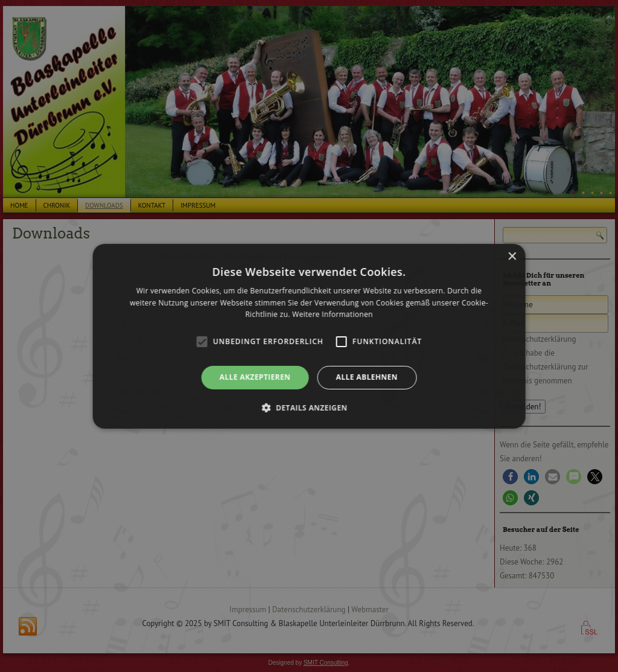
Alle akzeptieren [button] (255, 377)
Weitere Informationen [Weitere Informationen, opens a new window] (333, 314)
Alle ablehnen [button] (367, 377)
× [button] (511, 256)
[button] (309, 408)
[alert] (309, 336)
